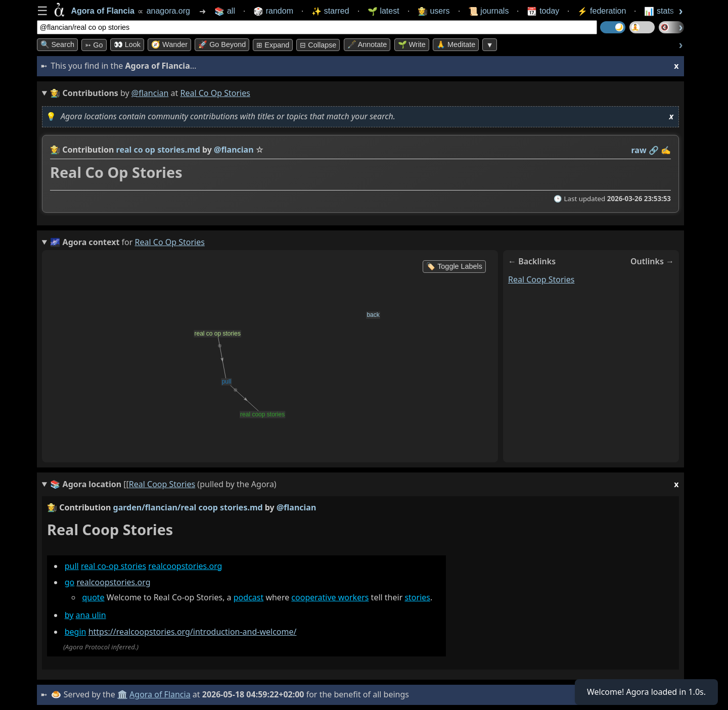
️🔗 (653, 150)
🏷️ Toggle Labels (454, 266)
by (69, 616)
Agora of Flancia (160, 694)
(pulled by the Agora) (364, 484)
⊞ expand (273, 45)
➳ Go (94, 45)
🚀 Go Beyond (222, 44)
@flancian (150, 93)
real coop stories (541, 279)
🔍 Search (58, 44)
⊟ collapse (318, 45)
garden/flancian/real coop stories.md (188, 507)
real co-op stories (113, 566)
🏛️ (122, 694)
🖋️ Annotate (367, 44)
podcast (248, 597)
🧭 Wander (169, 44)
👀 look (127, 44)
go (69, 582)
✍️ (666, 150)
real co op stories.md (158, 150)
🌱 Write (412, 44)
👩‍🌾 (55, 150)
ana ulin (90, 616)
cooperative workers (330, 597)
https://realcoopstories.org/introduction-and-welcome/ (192, 632)
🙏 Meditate (456, 44)
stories (417, 597)
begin (75, 632)
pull (71, 566)
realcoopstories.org (185, 566)
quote (93, 597)
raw (639, 150)
